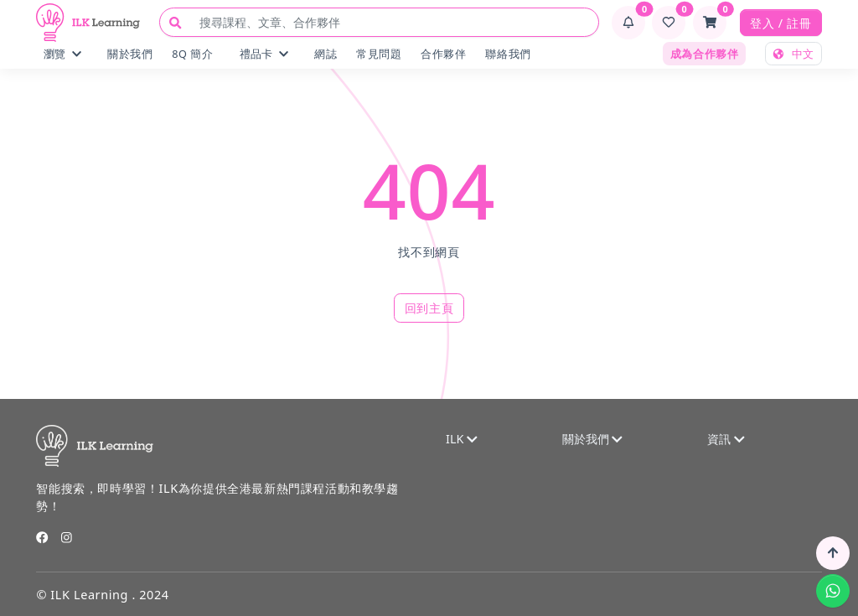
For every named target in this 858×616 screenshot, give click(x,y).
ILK (462, 439)
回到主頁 (429, 308)
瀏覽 (62, 54)
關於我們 (130, 54)
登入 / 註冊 (780, 23)
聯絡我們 (508, 54)
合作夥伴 (443, 54)
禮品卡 (264, 54)
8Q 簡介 (192, 54)
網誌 (326, 54)
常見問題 (379, 54)
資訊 (726, 439)
